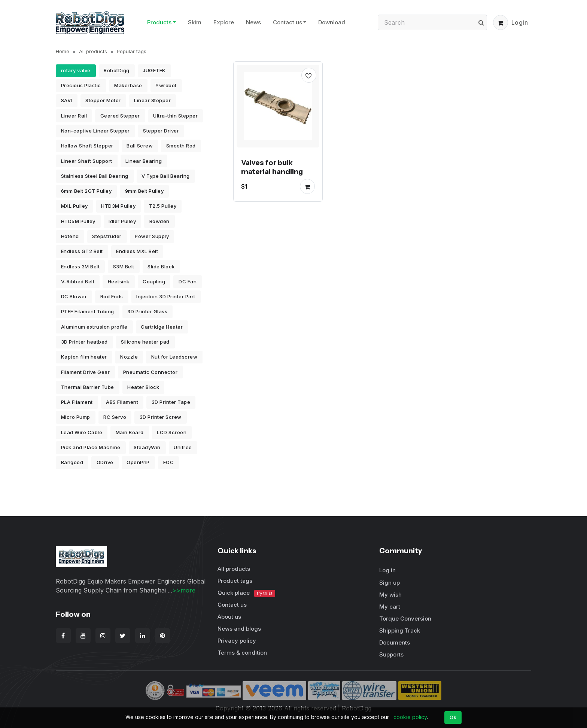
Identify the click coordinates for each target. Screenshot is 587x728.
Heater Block (143, 387)
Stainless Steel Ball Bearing (95, 176)
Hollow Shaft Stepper (87, 146)
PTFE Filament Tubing (88, 311)
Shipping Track (400, 630)
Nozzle (129, 357)
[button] (501, 22)
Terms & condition (242, 653)
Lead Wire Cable (82, 432)
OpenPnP (138, 462)
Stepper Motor (103, 100)
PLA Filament (77, 402)
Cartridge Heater (162, 327)
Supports (391, 654)
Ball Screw (140, 146)
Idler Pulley (122, 221)
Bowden (159, 221)
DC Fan (188, 281)
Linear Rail (74, 116)
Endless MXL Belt (137, 251)
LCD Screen (172, 432)
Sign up (390, 583)
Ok (453, 717)
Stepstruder (107, 236)
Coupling (154, 281)
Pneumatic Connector (150, 372)
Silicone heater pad (145, 342)
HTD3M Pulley (118, 206)
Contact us (288, 22)
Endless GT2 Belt (82, 251)
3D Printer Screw (161, 417)
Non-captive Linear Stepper (95, 131)
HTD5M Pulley (78, 221)
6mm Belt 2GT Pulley (86, 191)
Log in (387, 570)
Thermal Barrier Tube (88, 387)
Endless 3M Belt (80, 266)
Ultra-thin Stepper (175, 116)
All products (93, 51)
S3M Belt (124, 266)
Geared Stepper (120, 116)
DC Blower (74, 296)
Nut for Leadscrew (174, 357)
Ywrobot (166, 85)
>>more (184, 590)
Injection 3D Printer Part (166, 296)
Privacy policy (237, 641)
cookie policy (410, 717)
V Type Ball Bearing (166, 176)
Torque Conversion (405, 619)
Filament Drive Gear (86, 372)
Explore (224, 22)
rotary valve (76, 70)
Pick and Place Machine (91, 447)
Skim (195, 22)
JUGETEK (154, 70)
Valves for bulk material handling (272, 167)
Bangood (72, 462)
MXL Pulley (74, 206)
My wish (390, 595)
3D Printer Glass (147, 311)
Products (159, 22)
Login (520, 22)
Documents (395, 642)
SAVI (67, 100)
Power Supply (152, 236)
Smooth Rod (181, 146)
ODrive (105, 462)
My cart (390, 607)
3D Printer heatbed (84, 342)
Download (332, 22)
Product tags (235, 581)
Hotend (70, 236)
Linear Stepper (152, 100)
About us (229, 617)
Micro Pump (76, 417)
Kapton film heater (84, 357)
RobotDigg (117, 70)
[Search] (432, 22)
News (253, 22)
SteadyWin (147, 447)
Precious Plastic (81, 85)
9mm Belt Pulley (145, 191)
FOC (169, 462)
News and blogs (239, 629)
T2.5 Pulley (163, 206)
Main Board (130, 432)
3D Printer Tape (171, 402)
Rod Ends (112, 296)
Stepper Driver (161, 131)
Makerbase (128, 85)
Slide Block (161, 266)
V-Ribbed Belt (78, 281)
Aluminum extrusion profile (94, 327)
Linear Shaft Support (87, 161)
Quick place (246, 593)
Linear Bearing (144, 161)
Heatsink (119, 281)
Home (63, 51)
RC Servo (115, 417)
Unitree (183, 447)
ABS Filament (122, 402)
